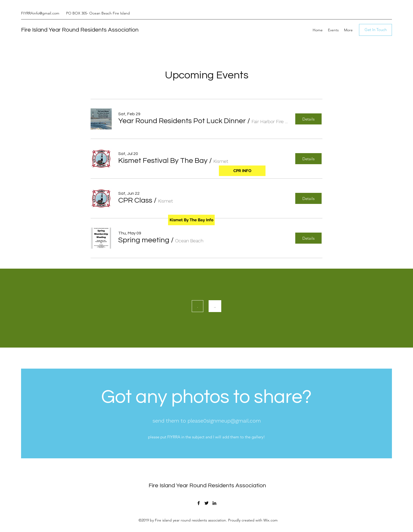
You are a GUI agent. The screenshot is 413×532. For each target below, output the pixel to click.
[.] (198, 306)
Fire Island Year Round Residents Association (80, 30)
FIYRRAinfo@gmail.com (40, 13)
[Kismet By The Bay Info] (191, 220)
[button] (182, 121)
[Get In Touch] (375, 30)
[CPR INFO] (242, 171)
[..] (215, 306)
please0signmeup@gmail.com (224, 421)
